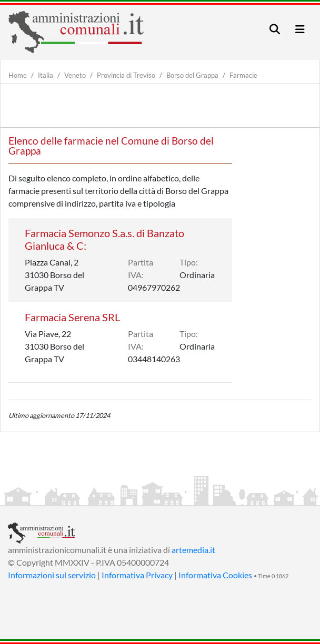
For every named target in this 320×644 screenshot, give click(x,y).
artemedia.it (193, 550)
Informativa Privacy (137, 575)
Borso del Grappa (192, 75)
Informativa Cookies (215, 575)
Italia (46, 75)
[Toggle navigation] (275, 29)
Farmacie (243, 75)
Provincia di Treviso (126, 75)
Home (18, 75)
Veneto (75, 75)
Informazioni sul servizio (52, 575)
